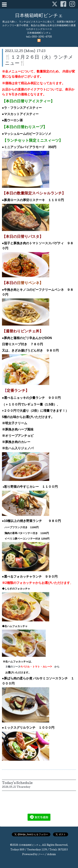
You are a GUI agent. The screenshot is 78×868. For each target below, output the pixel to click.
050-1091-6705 (42, 37)
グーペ (41, 855)
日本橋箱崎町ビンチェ (39, 16)
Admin (51, 855)
